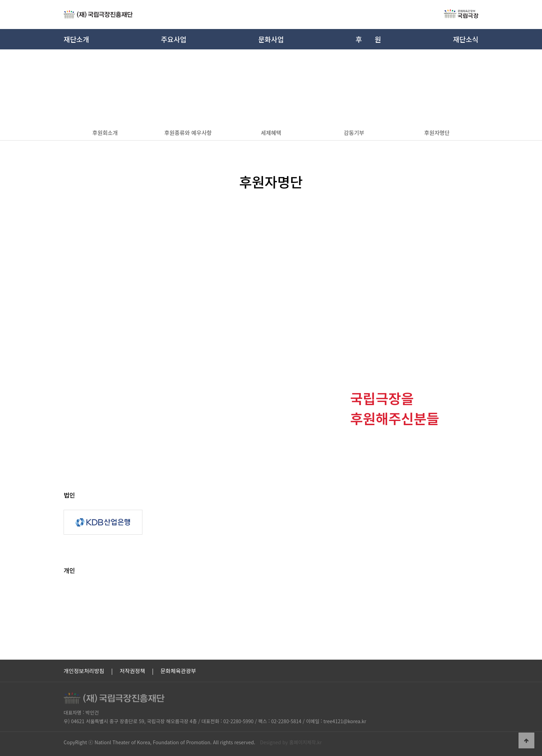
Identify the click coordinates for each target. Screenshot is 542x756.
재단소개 (76, 39)
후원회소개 (105, 133)
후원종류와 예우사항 (188, 133)
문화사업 (271, 39)
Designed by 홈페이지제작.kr (291, 742)
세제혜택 (271, 133)
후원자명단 (437, 133)
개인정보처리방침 (84, 671)
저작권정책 (132, 671)
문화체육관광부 (178, 671)
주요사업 (174, 39)
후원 (368, 39)
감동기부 (354, 133)
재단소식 (466, 39)
